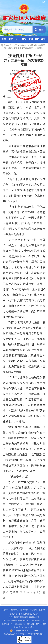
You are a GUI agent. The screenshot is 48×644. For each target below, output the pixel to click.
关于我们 (6, 610)
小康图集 (39, 48)
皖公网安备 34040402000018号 (24, 631)
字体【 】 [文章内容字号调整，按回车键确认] (24, 77)
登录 (43, 2)
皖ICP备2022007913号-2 (24, 627)
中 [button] (26, 77)
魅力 (11, 39)
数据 (37, 39)
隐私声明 (24, 610)
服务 (24, 39)
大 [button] (23, 77)
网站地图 (33, 610)
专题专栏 (33, 45)
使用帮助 (15, 610)
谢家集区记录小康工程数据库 (20, 48)
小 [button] (28, 77)
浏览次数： (34, 74)
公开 (17, 39)
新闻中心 (23, 45)
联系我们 (42, 610)
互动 (30, 39)
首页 (4, 39)
